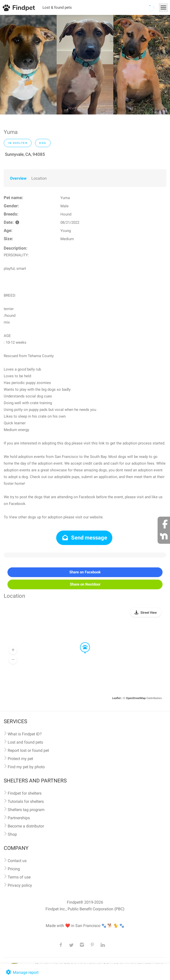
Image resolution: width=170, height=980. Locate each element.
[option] (28, 65)
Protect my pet (20, 759)
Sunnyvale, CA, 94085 (25, 154)
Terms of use (19, 877)
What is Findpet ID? (25, 734)
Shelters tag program (26, 810)
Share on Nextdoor (85, 584)
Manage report (22, 972)
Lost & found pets (57, 7)
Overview (18, 178)
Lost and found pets (25, 742)
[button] (82, 643)
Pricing (14, 869)
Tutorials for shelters (26, 801)
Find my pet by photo (26, 767)
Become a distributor (26, 826)
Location (39, 178)
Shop (12, 834)
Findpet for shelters (25, 793)
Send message (84, 538)
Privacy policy (20, 885)
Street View (149, 613)
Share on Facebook (85, 572)
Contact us (17, 861)
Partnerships (19, 818)
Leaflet (116, 698)
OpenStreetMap (136, 698)
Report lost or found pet (28, 750)
